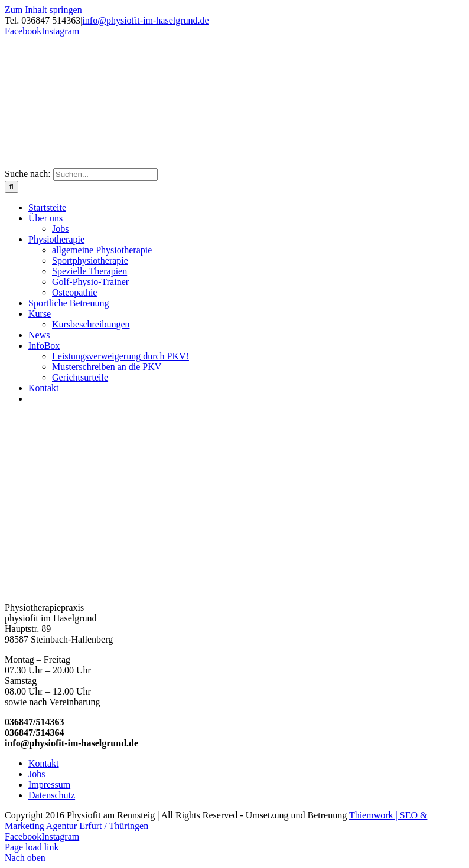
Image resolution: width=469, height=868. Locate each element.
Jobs (37, 774)
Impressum (49, 785)
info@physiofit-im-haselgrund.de (145, 20)
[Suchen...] (105, 174)
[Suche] (12, 187)
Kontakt (44, 763)
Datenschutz (52, 795)
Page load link (32, 847)
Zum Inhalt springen (43, 10)
